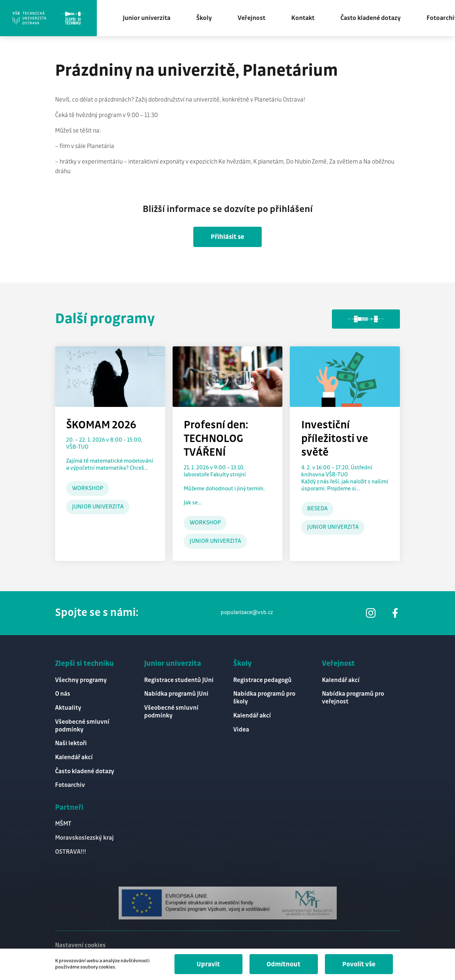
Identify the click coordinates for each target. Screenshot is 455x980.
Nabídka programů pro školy (264, 697)
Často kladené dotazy (373, 18)
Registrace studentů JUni (179, 679)
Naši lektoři (71, 743)
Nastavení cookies (80, 945)
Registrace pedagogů (262, 679)
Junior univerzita (149, 18)
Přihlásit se (227, 238)
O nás (63, 693)
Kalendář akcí (74, 757)
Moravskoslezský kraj (85, 838)
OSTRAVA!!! (71, 852)
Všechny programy (81, 679)
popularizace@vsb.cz (246, 611)
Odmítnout (282, 964)
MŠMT (63, 824)
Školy (206, 18)
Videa (241, 729)
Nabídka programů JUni (176, 693)
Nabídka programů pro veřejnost (353, 697)
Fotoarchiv (70, 785)
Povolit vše (358, 964)
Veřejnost (254, 18)
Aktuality (68, 707)
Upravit (206, 964)
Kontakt (305, 18)
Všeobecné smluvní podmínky (82, 725)
